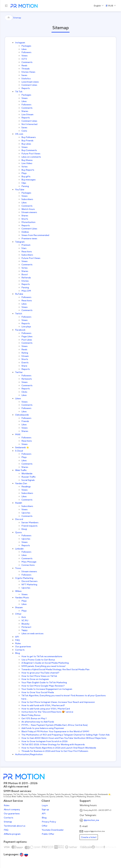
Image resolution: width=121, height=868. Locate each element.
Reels (24, 65)
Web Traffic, (17, 797)
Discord (19, 519)
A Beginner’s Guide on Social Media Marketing (45, 663)
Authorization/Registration (29, 754)
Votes (24, 166)
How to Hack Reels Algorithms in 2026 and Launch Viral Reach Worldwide (59, 748)
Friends (25, 421)
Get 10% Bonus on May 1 (34, 718)
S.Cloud (19, 451)
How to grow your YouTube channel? (40, 673)
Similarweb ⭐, (105, 794)
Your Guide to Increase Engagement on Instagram (47, 689)
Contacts (20, 650)
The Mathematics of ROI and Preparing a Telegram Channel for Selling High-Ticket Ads (66, 735)
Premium (26, 245)
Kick (24, 617)
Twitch (19, 313)
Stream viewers (29, 212)
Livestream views (30, 82)
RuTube (19, 294)
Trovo (18, 568)
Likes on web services (32, 633)
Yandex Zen (21, 483)
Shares (25, 111)
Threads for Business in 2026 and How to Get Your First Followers (55, 751)
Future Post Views (31, 153)
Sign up (45, 809)
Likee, (81, 794)
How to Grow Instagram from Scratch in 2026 (45, 741)
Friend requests (29, 526)
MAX (18, 434)
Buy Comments (29, 150)
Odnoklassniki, (91, 794)
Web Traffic (21, 470)
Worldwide (27, 473)
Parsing (25, 186)
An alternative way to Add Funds (38, 722)
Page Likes (27, 336)
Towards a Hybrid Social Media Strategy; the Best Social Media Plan (55, 669)
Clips (24, 183)
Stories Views (28, 72)
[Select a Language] (99, 6)
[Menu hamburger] (6, 6)
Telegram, (42, 794)
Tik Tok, (17, 794)
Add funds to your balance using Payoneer (43, 728)
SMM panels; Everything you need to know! (44, 666)
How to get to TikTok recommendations (42, 656)
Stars (24, 248)
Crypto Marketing (24, 578)
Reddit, (38, 797)
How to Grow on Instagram (35, 679)
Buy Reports (28, 170)
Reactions (27, 251)
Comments (27, 62)
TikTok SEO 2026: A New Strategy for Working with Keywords (53, 744)
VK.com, (24, 794)
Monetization (28, 222)
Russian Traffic (29, 477)
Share (24, 366)
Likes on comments (31, 157)
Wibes (18, 591)
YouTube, (33, 794)
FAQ (17, 640)
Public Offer (48, 834)
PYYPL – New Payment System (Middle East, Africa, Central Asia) (55, 725)
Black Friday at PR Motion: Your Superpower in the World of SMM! (55, 731)
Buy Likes (26, 144)
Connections (28, 565)
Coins (24, 131)
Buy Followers (29, 137)
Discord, (45, 797)
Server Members (30, 522)
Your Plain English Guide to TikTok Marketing (44, 682)
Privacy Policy (49, 822)
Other (18, 614)
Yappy (24, 630)
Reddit (19, 503)
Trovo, (67, 797)
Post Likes (27, 340)
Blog (17, 653)
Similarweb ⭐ (22, 447)
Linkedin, (60, 797)
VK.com (19, 134)
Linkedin (19, 549)
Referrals (26, 277)
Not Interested (29, 124)
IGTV (24, 59)
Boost (25, 274)
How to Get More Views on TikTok (39, 676)
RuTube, (51, 794)
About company (12, 809)
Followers (26, 52)
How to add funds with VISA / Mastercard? (43, 705)
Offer (45, 826)
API (17, 637)
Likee (18, 398)
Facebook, (66, 794)
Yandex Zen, (29, 797)
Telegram (20, 242)
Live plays (26, 326)
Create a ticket (89, 837)
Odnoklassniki (22, 415)
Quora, (52, 797)
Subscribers (27, 199)
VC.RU (25, 620)
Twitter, (75, 794)
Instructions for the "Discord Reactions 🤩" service (47, 712)
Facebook (20, 330)
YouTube (20, 189)
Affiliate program (12, 834)
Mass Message (29, 562)
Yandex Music (22, 597)
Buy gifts (26, 176)
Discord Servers (29, 581)
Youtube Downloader (53, 830)
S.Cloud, (7, 797)
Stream (25, 356)
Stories (25, 281)
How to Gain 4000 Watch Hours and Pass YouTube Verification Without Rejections (64, 738)
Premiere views (29, 238)
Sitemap (8, 822)
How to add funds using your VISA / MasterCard (46, 709)
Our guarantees (23, 646)
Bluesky (25, 624)
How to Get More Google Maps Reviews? (43, 686)
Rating (25, 353)
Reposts (26, 545)
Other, (98, 797)
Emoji (24, 529)
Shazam (19, 607)
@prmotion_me (91, 820)
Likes (24, 49)
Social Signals (28, 480)
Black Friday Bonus (31, 715)
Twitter (19, 372)
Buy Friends (27, 140)
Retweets (27, 379)
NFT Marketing (29, 584)
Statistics (26, 78)
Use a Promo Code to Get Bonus (38, 660)
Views (24, 55)
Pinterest (26, 627)
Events (25, 362)
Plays (24, 173)
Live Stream (27, 114)
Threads (26, 69)
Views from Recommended (35, 235)
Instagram (20, 42)
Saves (24, 75)
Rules (18, 643)
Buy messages (29, 180)
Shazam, (91, 797)
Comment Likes (29, 85)
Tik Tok (19, 91)
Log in (45, 805)
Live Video (27, 163)
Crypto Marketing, (78, 797)
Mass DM (26, 291)
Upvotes (26, 513)
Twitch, (58, 794)
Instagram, (8, 794)
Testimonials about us (15, 826)
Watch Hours (28, 209)
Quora (18, 532)
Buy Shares (27, 160)
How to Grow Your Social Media (38, 692)
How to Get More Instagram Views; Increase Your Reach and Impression (58, 702)
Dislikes (25, 232)
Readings (26, 486)
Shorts (25, 219)
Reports (26, 88)
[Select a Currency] (111, 6)
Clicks (24, 392)
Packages (26, 46)
